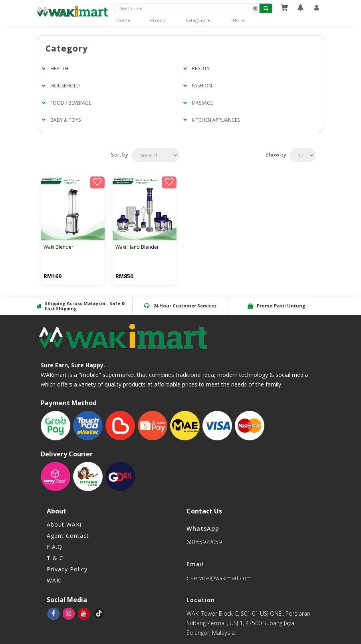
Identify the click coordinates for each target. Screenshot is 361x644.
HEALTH (59, 68)
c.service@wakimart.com (219, 578)
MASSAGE (202, 103)
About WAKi (64, 524)
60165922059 (204, 542)
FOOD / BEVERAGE (71, 103)
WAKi (54, 580)
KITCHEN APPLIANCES (216, 120)
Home (128, 20)
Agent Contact (68, 536)
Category (198, 20)
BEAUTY (201, 68)
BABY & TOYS (65, 120)
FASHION (202, 86)
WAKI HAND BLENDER (138, 247)
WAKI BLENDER (59, 247)
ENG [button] (238, 20)
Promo (158, 20)
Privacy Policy (67, 569)
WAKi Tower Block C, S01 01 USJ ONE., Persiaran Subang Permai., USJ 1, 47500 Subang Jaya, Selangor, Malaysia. (248, 623)
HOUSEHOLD (65, 86)
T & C (55, 558)
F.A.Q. (55, 547)
